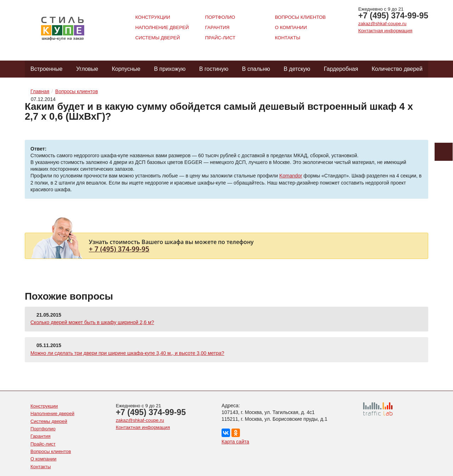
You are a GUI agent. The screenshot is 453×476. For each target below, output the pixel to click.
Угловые (87, 69)
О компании (291, 27)
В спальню (256, 69)
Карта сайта (235, 442)
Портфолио (220, 17)
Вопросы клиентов (300, 17)
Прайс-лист (220, 38)
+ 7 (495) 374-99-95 (119, 249)
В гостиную (214, 69)
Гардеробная (341, 69)
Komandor (291, 176)
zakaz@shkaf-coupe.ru (382, 24)
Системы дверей (157, 38)
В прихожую (170, 69)
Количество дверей (397, 69)
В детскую (297, 69)
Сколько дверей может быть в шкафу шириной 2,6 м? (92, 322)
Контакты (288, 38)
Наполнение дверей (162, 27)
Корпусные (126, 69)
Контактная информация (385, 31)
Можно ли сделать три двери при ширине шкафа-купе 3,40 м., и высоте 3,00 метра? (127, 353)
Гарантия (217, 27)
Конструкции (153, 17)
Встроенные (47, 69)
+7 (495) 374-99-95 (393, 16)
